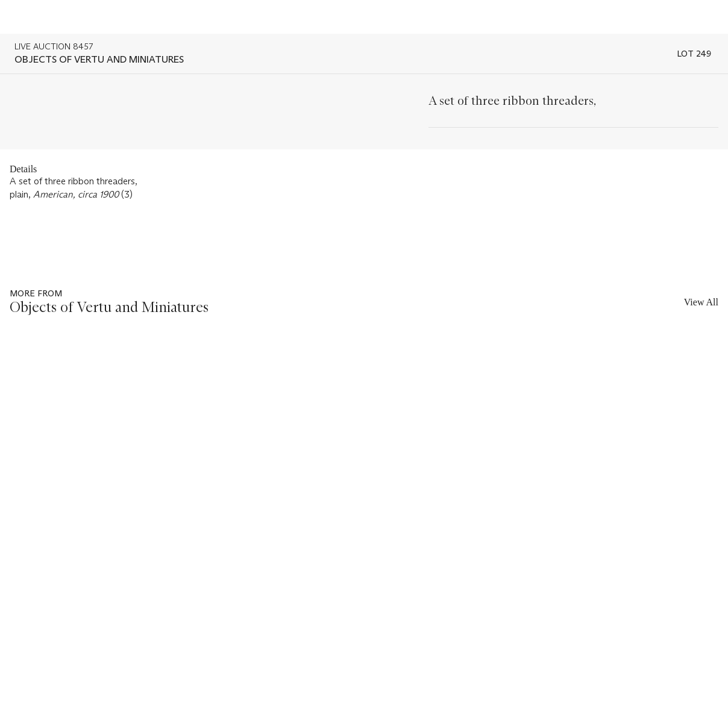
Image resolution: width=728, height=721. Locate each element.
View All (701, 302)
